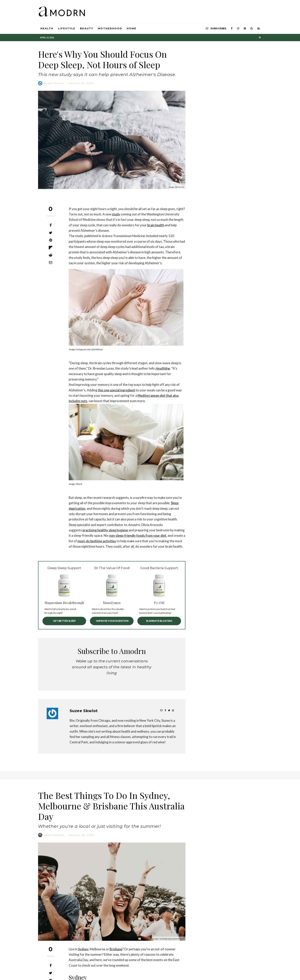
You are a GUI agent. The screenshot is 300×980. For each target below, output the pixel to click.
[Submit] (51, 255)
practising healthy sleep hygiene (105, 530)
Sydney (83, 969)
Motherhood (110, 28)
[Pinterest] (245, 29)
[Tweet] (51, 233)
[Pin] (51, 240)
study (116, 214)
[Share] (51, 225)
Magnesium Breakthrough (64, 603)
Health (47, 28)
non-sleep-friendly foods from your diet (138, 535)
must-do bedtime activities (97, 541)
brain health (156, 225)
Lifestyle (67, 28)
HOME (132, 28)
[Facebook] (232, 29)
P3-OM (159, 603)
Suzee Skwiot (54, 83)
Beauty (87, 28)
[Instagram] (238, 29)
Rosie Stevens (54, 855)
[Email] (51, 263)
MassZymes (112, 603)
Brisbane (116, 969)
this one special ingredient (117, 390)
